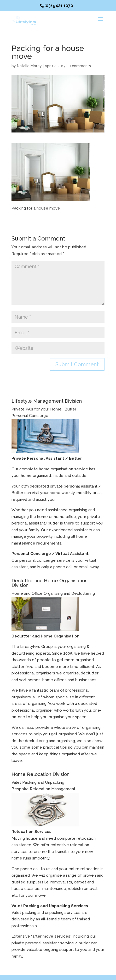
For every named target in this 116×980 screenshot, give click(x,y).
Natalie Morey (29, 66)
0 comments (80, 66)
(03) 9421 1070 (59, 6)
